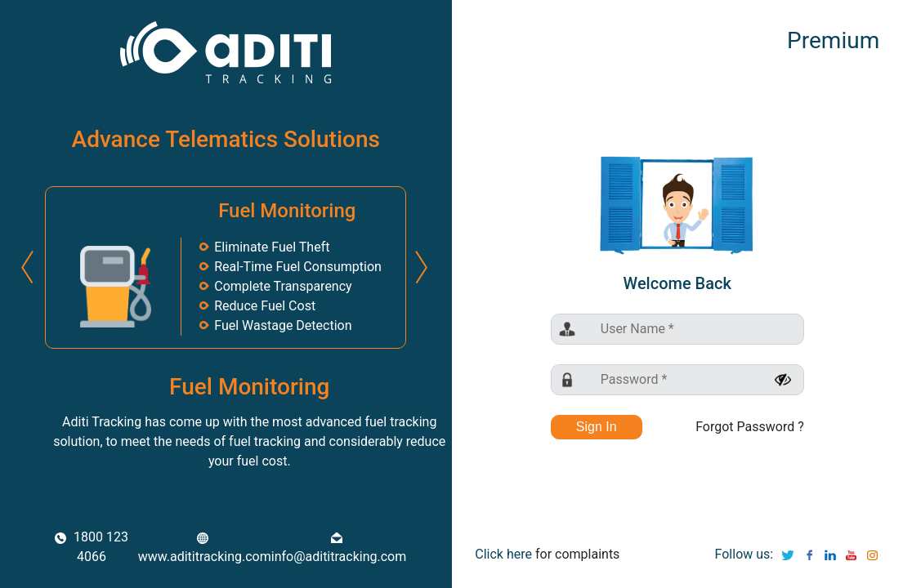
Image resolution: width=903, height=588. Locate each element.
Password (634, 379)
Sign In (597, 427)
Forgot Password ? (750, 427)
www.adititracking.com (205, 548)
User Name (637, 329)
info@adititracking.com (339, 548)
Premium (833, 40)
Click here (503, 554)
